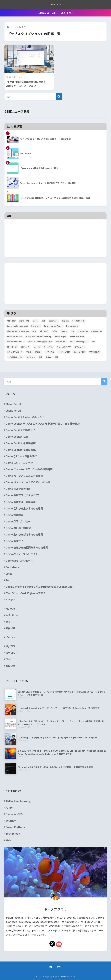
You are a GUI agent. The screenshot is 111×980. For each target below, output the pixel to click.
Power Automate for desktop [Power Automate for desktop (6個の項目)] (39, 336)
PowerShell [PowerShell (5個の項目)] (61, 342)
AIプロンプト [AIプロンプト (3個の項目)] (24, 321)
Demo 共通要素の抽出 (18, 489)
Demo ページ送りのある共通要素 (24, 476)
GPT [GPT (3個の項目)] (34, 331)
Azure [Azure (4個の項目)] (36, 321)
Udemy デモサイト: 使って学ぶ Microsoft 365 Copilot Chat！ (41, 587)
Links (9, 574)
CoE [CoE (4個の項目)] (44, 321)
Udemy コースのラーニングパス (56, 13)
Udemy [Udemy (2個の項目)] (37, 347)
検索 (104, 382)
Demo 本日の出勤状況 (18, 528)
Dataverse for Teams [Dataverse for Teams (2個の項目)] (53, 326)
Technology (13, 833)
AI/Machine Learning (18, 801)
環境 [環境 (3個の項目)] (40, 357)
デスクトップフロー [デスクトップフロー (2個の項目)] (34, 352)
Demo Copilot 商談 (17, 437)
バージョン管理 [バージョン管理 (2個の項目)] (64, 352)
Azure (9, 807)
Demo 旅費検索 (14, 515)
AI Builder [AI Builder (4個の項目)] (11, 321)
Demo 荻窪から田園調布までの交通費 (27, 547)
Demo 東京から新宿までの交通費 (24, 534)
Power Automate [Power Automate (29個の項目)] (15, 336)
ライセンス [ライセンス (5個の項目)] (31, 357)
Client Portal (13, 404)
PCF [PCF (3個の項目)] (72, 331)
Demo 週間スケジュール (19, 561)
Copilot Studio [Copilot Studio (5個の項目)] (79, 321)
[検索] (59, 97)
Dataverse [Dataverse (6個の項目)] (36, 326)
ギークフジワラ (56, 4)
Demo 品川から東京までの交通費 (24, 508)
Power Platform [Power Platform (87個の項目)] (77, 336)
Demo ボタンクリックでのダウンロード (28, 482)
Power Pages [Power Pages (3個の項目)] (61, 336)
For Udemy (12, 567)
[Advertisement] (56, 226)
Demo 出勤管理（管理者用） (22, 502)
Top (8, 580)
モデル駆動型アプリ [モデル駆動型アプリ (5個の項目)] (15, 357)
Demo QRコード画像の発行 (21, 456)
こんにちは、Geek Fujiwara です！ (26, 593)
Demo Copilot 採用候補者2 (21, 450)
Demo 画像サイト (16, 541)
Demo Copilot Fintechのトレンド (25, 417)
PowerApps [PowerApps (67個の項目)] (83, 331)
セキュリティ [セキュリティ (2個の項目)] (80, 347)
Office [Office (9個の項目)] (54, 331)
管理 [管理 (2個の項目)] (56, 357)
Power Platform (15, 827)
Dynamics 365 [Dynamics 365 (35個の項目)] (72, 326)
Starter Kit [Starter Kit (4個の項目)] (26, 347)
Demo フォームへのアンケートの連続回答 (29, 469)
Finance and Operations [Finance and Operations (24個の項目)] (18, 331)
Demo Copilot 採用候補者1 (21, 443)
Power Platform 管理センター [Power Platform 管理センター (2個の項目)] (40, 342)
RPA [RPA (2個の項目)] (94, 342)
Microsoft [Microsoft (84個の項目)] (44, 331)
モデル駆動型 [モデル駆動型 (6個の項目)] (94, 352)
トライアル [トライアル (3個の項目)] (50, 352)
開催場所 (11, 628)
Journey (11, 820)
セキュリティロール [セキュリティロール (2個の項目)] (15, 352)
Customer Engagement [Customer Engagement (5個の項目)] (17, 326)
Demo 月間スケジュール (19, 521)
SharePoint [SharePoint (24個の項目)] (12, 347)
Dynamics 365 (14, 814)
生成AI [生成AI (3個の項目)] (48, 357)
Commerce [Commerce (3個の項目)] (54, 321)
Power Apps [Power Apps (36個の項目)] (97, 331)
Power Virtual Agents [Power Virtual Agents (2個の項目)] (79, 342)
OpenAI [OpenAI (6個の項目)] (64, 331)
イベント (11, 600)
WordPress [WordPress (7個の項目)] (49, 347)
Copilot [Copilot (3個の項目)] (65, 321)
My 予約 (10, 609)
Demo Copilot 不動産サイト (22, 430)
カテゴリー (12, 615)
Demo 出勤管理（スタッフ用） (23, 495)
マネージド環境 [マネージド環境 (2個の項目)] (79, 352)
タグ (8, 622)
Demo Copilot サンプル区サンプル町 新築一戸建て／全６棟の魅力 (43, 424)
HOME (56, 967)
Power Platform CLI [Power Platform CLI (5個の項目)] (16, 342)
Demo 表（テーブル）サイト (22, 554)
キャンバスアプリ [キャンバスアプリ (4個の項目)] (64, 347)
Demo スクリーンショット (21, 463)
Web (8, 840)
